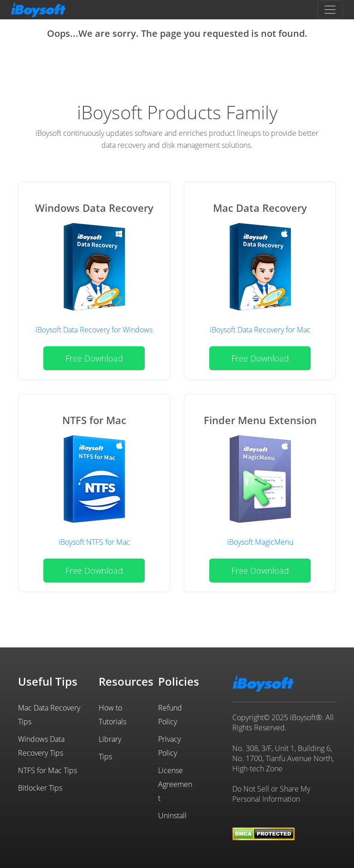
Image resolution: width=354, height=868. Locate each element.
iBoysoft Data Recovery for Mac (260, 330)
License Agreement (175, 784)
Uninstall (172, 816)
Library (110, 739)
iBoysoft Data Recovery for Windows (94, 330)
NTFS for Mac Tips (47, 770)
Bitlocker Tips (40, 788)
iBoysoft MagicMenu (260, 542)
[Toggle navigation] (330, 10)
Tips (105, 757)
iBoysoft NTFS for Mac (94, 542)
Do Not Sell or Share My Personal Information (271, 794)
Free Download (94, 358)
